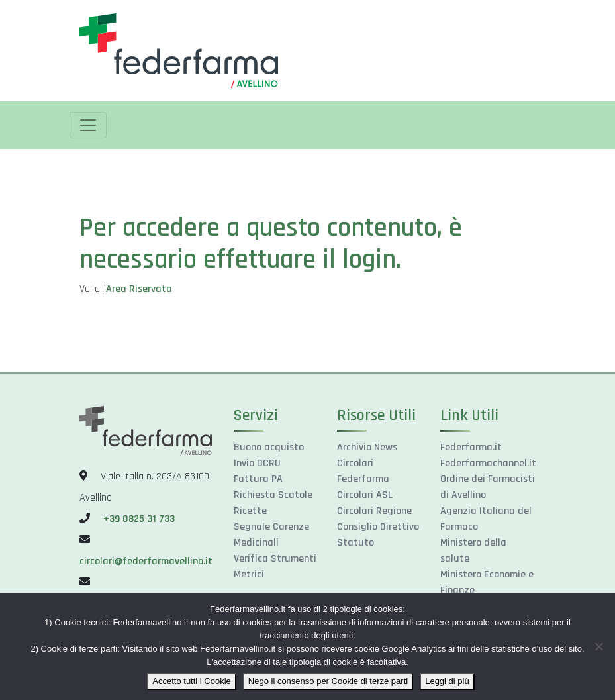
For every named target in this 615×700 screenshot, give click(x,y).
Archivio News (367, 447)
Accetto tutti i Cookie (192, 681)
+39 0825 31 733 (139, 519)
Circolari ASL (365, 495)
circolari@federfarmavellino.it (146, 561)
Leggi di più (447, 681)
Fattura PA (258, 479)
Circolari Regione (374, 511)
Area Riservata (139, 289)
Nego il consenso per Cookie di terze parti (328, 681)
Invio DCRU (257, 463)
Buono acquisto (269, 447)
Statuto (355, 543)
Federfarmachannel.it (488, 463)
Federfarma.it (471, 447)
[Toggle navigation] (88, 125)
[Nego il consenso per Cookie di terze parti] (598, 646)
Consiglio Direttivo (378, 527)
